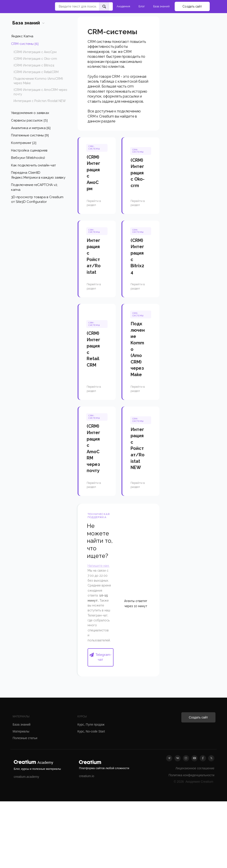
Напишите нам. (99, 566)
